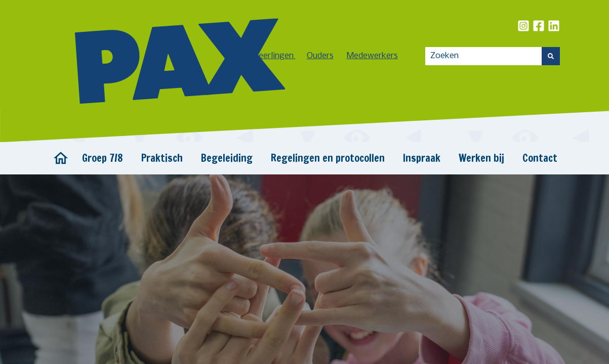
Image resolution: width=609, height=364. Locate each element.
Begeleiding (227, 158)
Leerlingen (275, 56)
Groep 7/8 (103, 158)
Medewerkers (372, 56)
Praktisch (162, 158)
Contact (540, 158)
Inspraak (422, 158)
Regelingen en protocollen (328, 158)
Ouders (320, 56)
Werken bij (481, 158)
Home (61, 158)
